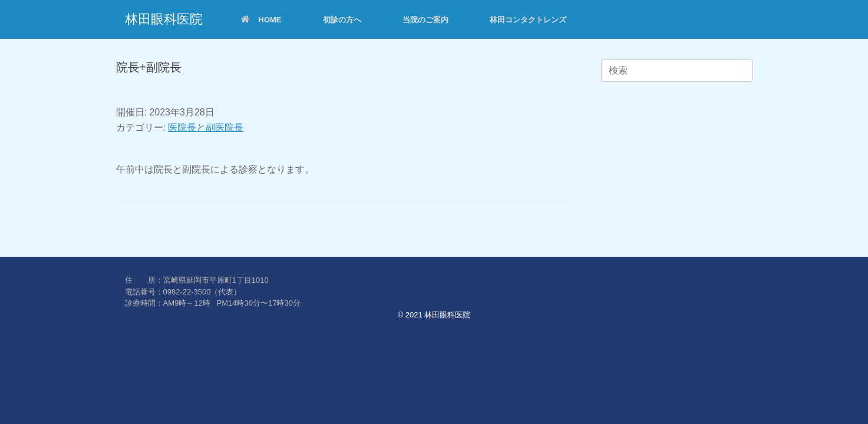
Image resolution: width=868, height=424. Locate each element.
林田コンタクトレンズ (528, 20)
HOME (261, 20)
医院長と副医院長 (206, 127)
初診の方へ (342, 20)
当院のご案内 (425, 20)
